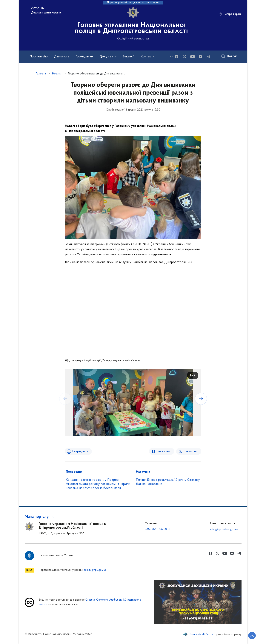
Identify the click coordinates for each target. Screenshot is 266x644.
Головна (41, 74)
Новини (57, 74)
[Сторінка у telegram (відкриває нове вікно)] (209, 57)
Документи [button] (108, 57)
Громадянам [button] (84, 57)
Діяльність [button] (62, 57)
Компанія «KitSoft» (202, 634)
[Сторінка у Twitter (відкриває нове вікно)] (184, 57)
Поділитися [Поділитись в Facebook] (163, 451)
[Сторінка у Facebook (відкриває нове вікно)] (176, 57)
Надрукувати (80, 451)
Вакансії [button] (129, 57)
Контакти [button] (148, 57)
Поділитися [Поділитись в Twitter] (191, 451)
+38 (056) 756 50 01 (158, 529)
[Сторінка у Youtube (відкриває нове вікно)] (193, 57)
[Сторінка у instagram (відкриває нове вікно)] (201, 57)
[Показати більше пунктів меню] (171, 57)
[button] (40, 517)
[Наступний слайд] (201, 399)
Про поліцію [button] (39, 57)
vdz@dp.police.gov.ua (224, 529)
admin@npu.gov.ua (95, 570)
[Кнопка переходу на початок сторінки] (252, 636)
